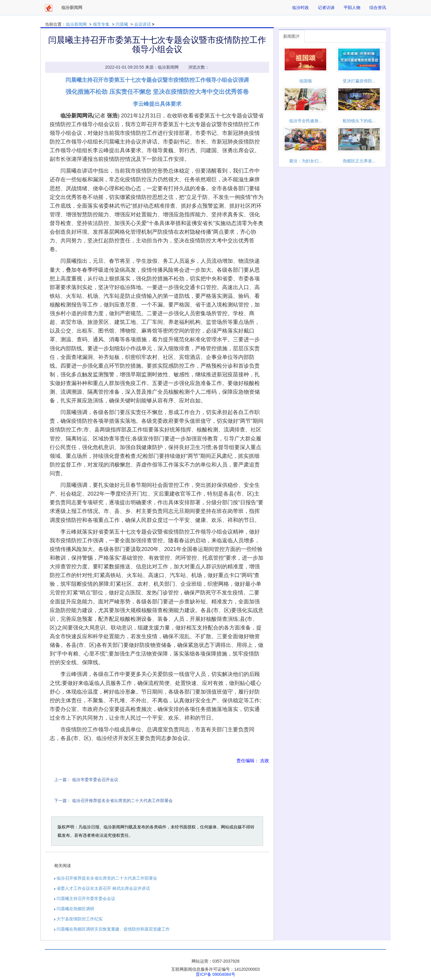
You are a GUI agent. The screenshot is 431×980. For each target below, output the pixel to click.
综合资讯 (378, 7)
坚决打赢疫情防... (359, 81)
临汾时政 (301, 7)
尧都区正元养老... (359, 161)
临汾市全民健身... (306, 121)
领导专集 (101, 24)
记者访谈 (326, 7)
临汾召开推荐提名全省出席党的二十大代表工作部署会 (122, 801)
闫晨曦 (122, 24)
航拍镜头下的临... (359, 121)
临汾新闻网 (76, 24)
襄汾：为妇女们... (306, 161)
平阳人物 (352, 7)
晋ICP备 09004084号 (215, 974)
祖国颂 (306, 81)
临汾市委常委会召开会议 (95, 780)
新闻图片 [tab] (292, 36)
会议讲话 (142, 24)
